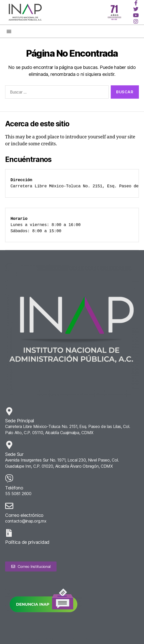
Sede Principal (20, 421)
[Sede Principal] (9, 411)
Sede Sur (14, 454)
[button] (9, 31)
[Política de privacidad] (9, 533)
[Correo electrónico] (9, 506)
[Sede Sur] (9, 445)
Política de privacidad (27, 542)
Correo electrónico (24, 515)
